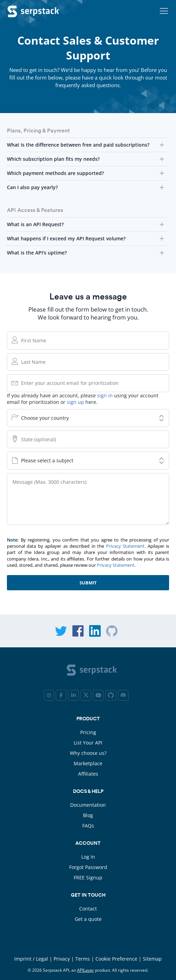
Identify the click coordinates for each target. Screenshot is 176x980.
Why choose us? (88, 753)
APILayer (86, 970)
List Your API (88, 743)
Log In (88, 857)
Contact (88, 909)
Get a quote (88, 919)
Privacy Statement (125, 546)
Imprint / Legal (31, 959)
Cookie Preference (116, 959)
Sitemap (152, 959)
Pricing (88, 732)
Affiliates (88, 774)
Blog (88, 815)
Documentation (88, 805)
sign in (105, 395)
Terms (83, 959)
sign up (75, 402)
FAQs (88, 826)
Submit (88, 583)
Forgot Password (88, 867)
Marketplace (88, 763)
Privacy (62, 959)
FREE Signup (88, 877)
